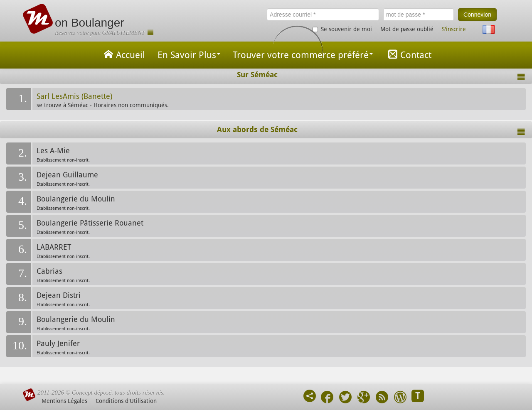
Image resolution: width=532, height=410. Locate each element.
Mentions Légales (64, 401)
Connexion (477, 15)
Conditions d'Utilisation (126, 401)
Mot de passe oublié (407, 29)
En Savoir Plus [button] (189, 55)
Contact (408, 54)
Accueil (123, 54)
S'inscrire (454, 29)
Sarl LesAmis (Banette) (74, 96)
